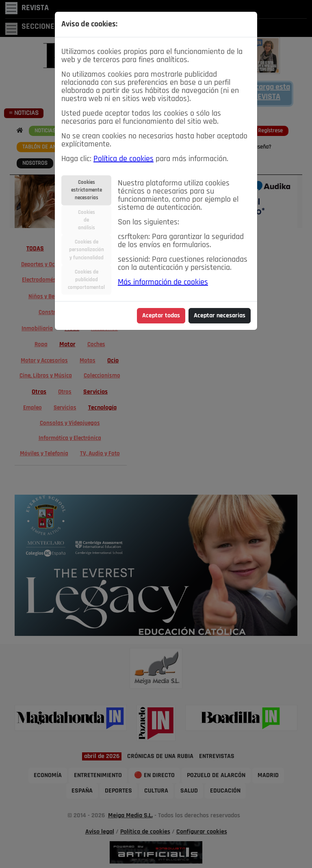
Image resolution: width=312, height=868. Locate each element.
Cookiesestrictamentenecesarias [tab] (87, 190)
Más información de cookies (163, 282)
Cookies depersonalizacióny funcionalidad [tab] (87, 250)
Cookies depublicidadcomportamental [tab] (86, 280)
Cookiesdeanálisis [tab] (87, 220)
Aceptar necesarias (220, 316)
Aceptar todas (161, 316)
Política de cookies (123, 159)
